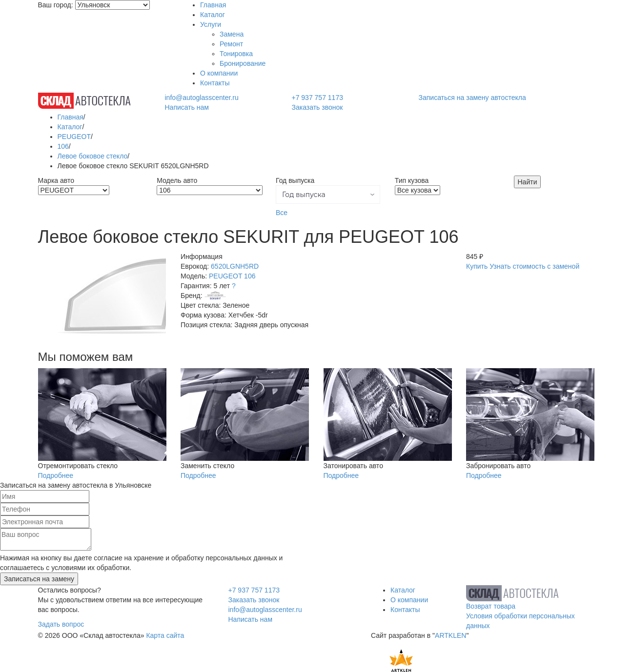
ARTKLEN (450, 635)
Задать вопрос (61, 624)
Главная (213, 5)
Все (282, 213)
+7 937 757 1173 (317, 98)
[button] (328, 195)
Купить (477, 266)
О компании (219, 73)
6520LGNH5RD (235, 266)
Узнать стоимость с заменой (534, 266)
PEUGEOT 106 (232, 276)
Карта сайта (165, 635)
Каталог (213, 15)
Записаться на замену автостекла (472, 98)
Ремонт (231, 44)
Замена (232, 34)
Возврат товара (491, 606)
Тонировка (236, 54)
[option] (102, 296)
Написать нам (187, 107)
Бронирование (243, 63)
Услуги (211, 24)
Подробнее (56, 475)
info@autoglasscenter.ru (201, 98)
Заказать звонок (317, 107)
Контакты (215, 83)
